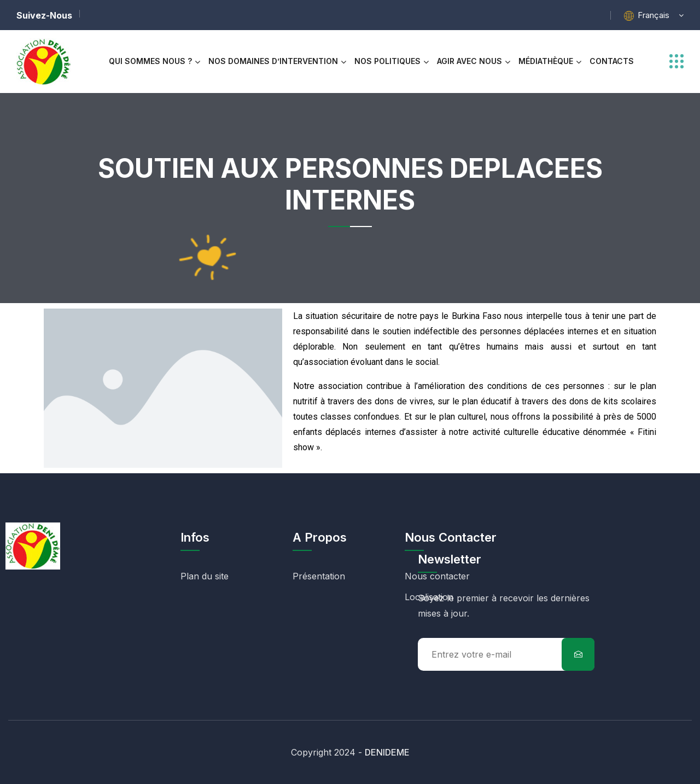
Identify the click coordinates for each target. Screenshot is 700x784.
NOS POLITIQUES (387, 61)
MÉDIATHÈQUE (546, 61)
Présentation (319, 576)
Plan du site (205, 576)
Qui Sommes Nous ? (150, 61)
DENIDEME (387, 752)
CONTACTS (612, 61)
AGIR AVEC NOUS (469, 61)
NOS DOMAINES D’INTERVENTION (273, 61)
